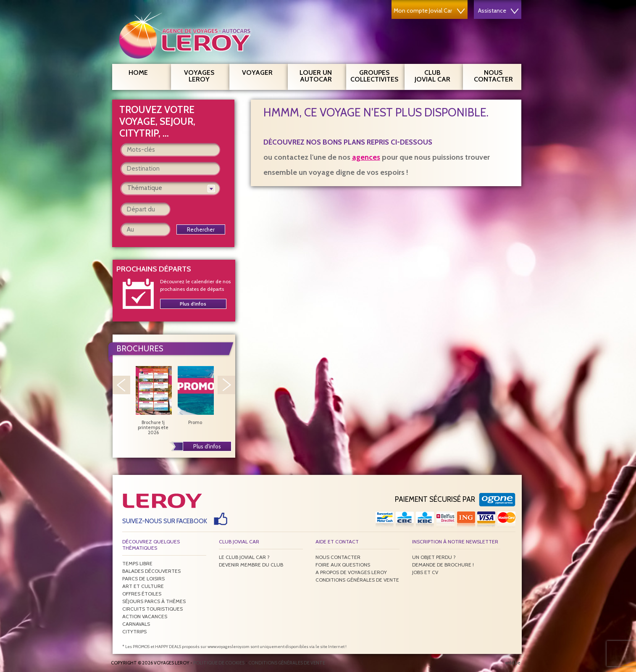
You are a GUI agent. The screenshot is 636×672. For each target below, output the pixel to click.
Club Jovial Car (432, 76)
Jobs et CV (425, 572)
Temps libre (137, 563)
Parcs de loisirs (143, 578)
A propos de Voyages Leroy (351, 572)
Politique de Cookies (219, 663)
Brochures (140, 349)
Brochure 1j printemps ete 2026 (153, 401)
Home (138, 72)
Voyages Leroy (204, 75)
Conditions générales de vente (357, 580)
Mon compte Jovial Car (429, 11)
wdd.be (513, 663)
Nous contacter (497, 75)
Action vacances (145, 616)
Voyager (262, 71)
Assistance (498, 11)
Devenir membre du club (251, 565)
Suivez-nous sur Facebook (165, 521)
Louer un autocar (320, 75)
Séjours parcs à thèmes (154, 601)
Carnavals (136, 624)
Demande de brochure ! (443, 565)
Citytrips (134, 631)
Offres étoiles (142, 594)
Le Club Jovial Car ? (244, 557)
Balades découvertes (151, 571)
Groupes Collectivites (374, 75)
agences (366, 157)
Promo (195, 395)
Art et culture (143, 586)
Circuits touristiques (152, 609)
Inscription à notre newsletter (455, 542)
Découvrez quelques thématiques (151, 545)
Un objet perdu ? (434, 557)
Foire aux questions (343, 565)
